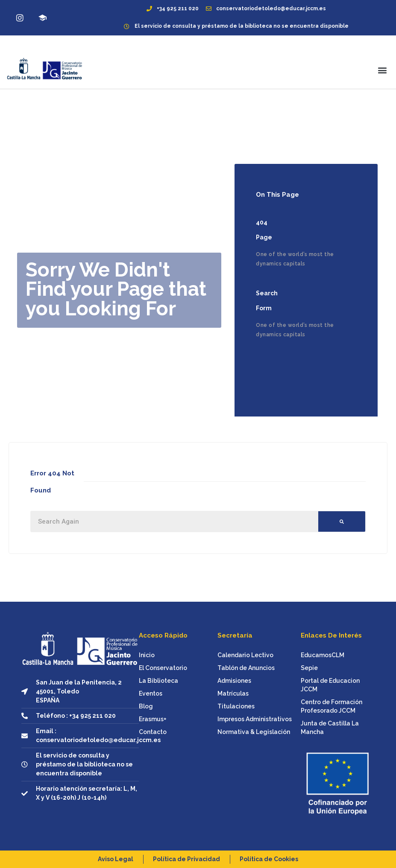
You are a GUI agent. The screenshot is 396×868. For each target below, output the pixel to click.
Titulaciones (236, 706)
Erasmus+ (153, 719)
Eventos (151, 693)
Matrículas (233, 693)
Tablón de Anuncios (246, 668)
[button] (383, 70)
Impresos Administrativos (255, 719)
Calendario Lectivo (245, 655)
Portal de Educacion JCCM (330, 685)
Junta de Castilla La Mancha (330, 728)
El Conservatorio (163, 668)
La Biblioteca (158, 681)
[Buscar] (342, 521)
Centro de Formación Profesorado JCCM (331, 706)
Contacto (153, 732)
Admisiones (234, 681)
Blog (146, 706)
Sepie (309, 668)
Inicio (147, 655)
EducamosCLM (323, 655)
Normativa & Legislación (254, 732)
